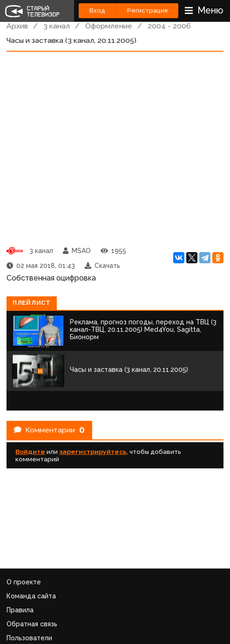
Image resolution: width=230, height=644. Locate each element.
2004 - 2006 (169, 26)
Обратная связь (32, 624)
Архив (17, 26)
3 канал (57, 26)
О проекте (24, 582)
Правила (20, 610)
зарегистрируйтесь (93, 452)
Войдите (30, 452)
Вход (97, 10)
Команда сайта (31, 596)
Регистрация (147, 10)
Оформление (109, 26)
